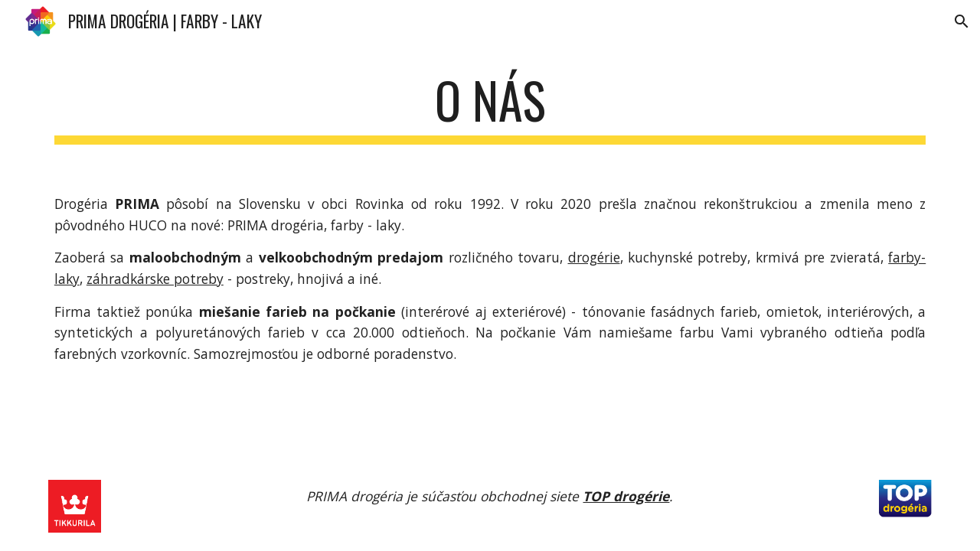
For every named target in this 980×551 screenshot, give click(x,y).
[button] (962, 21)
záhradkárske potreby (155, 279)
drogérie (594, 257)
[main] (490, 108)
